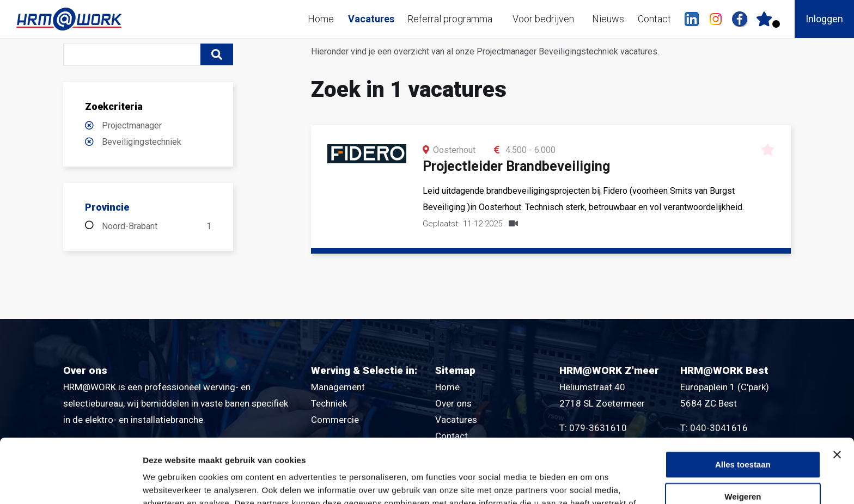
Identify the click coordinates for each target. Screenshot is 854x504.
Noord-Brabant (157, 226)
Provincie (107, 207)
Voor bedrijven (543, 19)
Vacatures (371, 19)
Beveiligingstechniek (142, 142)
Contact (654, 19)
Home (321, 19)
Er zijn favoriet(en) (776, 24)
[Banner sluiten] (837, 391)
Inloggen (824, 19)
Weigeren (743, 433)
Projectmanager (132, 125)
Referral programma (450, 19)
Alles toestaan (743, 401)
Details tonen (169, 483)
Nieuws (608, 19)
